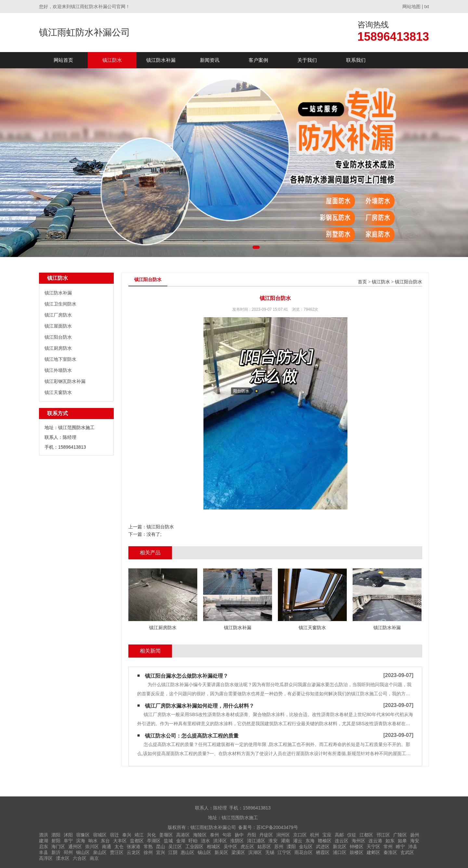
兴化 (151, 835)
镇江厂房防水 (58, 315)
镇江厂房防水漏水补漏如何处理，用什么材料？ (200, 706)
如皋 (402, 841)
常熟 (148, 847)
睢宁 (400, 847)
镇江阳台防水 (58, 337)
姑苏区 (264, 847)
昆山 (161, 847)
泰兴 (127, 835)
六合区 (80, 858)
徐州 (148, 852)
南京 (94, 858)
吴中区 (230, 847)
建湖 (44, 841)
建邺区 (373, 852)
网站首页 (63, 60)
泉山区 (100, 852)
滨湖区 (255, 852)
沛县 (413, 847)
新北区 (340, 847)
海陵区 (200, 835)
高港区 (183, 835)
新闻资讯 (210, 60)
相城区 (214, 847)
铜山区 (83, 852)
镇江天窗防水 (58, 392)
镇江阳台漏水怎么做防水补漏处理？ (187, 676)
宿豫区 (83, 835)
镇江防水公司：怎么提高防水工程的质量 (192, 736)
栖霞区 (323, 852)
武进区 (323, 847)
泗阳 (56, 835)
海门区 (58, 847)
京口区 (300, 835)
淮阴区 (237, 841)
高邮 (339, 835)
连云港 (375, 841)
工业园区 (194, 847)
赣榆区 (325, 841)
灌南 (285, 841)
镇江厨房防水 (58, 348)
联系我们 (356, 60)
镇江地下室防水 (60, 359)
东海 (310, 841)
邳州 (68, 852)
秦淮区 (390, 852)
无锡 (270, 852)
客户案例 (258, 60)
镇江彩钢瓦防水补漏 (65, 381)
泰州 (214, 835)
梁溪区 (238, 852)
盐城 (168, 841)
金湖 (181, 841)
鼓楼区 (357, 852)
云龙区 (134, 852)
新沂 (56, 852)
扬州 (415, 835)
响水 (93, 841)
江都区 (366, 835)
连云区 (342, 841)
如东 (390, 841)
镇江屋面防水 (58, 326)
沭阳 (68, 835)
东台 (105, 841)
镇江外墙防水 (58, 370)
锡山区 (204, 852)
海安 (415, 841)
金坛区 (306, 847)
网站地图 (411, 7)
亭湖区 (154, 841)
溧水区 (63, 858)
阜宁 (68, 841)
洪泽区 (220, 841)
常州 (388, 847)
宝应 (327, 835)
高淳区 (46, 858)
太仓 (119, 847)
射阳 (56, 841)
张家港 (134, 847)
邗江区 (383, 835)
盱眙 (193, 841)
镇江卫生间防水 (60, 304)
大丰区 (120, 841)
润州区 (283, 835)
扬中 (239, 835)
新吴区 (221, 852)
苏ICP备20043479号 (277, 827)
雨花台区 (304, 852)
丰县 (44, 852)
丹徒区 (266, 835)
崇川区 (92, 847)
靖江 (139, 835)
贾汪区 (117, 852)
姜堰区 (166, 835)
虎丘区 (247, 847)
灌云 (298, 841)
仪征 (352, 835)
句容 (227, 835)
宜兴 (161, 852)
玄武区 (407, 852)
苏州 (279, 847)
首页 (362, 282)
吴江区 (175, 847)
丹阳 (252, 835)
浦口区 (340, 852)
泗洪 (44, 835)
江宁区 (284, 852)
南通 (107, 847)
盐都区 (137, 841)
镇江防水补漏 (161, 60)
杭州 (315, 835)
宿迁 (114, 835)
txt (427, 7)
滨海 (81, 841)
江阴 (173, 852)
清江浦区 (256, 841)
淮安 (273, 841)
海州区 (358, 841)
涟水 (205, 841)
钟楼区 (357, 847)
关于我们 (307, 60)
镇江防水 (112, 60)
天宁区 (373, 847)
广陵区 (400, 835)
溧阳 (291, 847)
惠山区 (188, 852)
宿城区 (100, 835)
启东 (44, 847)
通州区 (75, 847)
